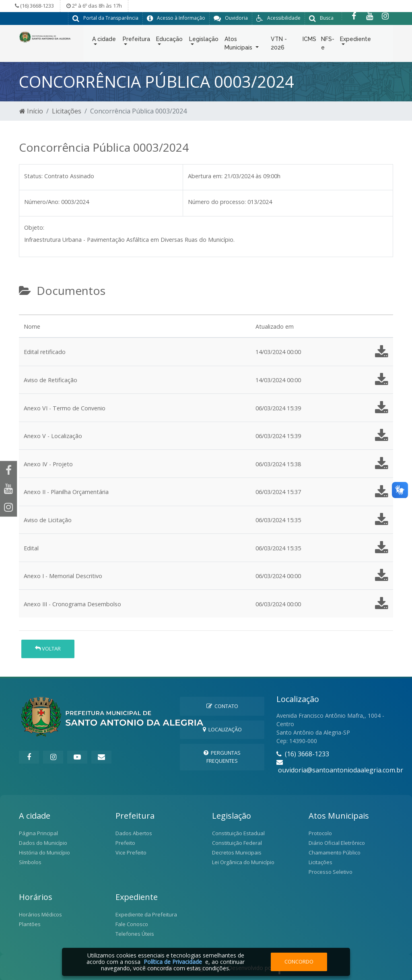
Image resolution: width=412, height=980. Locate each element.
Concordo (299, 961)
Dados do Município (43, 842)
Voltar (48, 648)
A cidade (104, 41)
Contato (222, 706)
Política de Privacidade (173, 962)
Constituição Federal (237, 842)
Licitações (67, 111)
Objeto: (34, 227)
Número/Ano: (42, 201)
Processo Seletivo (331, 871)
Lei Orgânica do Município (243, 862)
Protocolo (320, 833)
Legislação (204, 41)
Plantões (30, 924)
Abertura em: (205, 176)
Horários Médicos (40, 914)
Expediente (355, 41)
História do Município (44, 852)
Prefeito (125, 842)
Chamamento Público (335, 852)
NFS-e (328, 45)
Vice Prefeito (131, 852)
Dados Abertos (134, 833)
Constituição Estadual (238, 833)
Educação (169, 41)
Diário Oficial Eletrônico (337, 842)
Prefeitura (136, 41)
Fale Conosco (132, 924)
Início (31, 111)
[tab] (26, 311)
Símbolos (30, 862)
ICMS (309, 41)
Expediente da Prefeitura (146, 914)
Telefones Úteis (135, 933)
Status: (33, 176)
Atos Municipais (239, 45)
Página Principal (38, 833)
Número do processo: (217, 201)
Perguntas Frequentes (222, 756)
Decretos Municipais (237, 852)
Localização (222, 729)
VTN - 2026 (279, 45)
